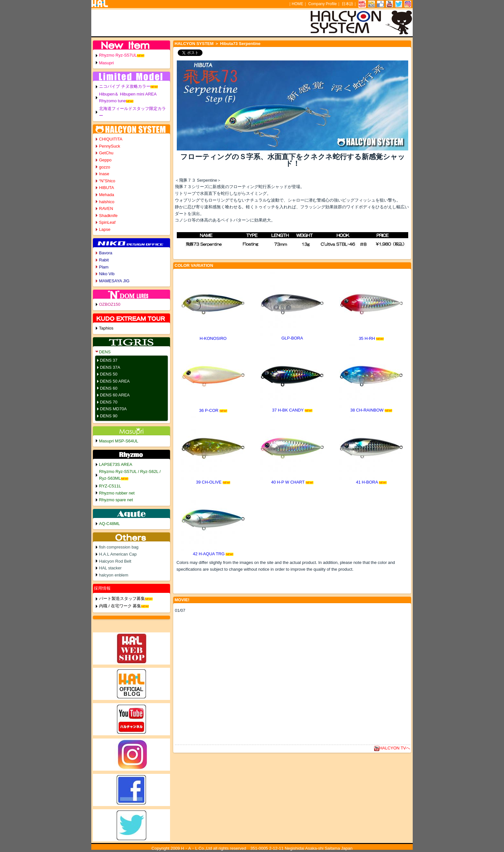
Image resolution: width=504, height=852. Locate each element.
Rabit (104, 260)
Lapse (105, 229)
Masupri (106, 63)
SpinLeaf (107, 222)
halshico (107, 202)
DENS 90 (109, 416)
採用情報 (102, 588)
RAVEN (106, 208)
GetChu (106, 153)
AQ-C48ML (109, 524)
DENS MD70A (113, 409)
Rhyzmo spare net (116, 500)
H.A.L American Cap (118, 554)
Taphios (106, 328)
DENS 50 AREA (115, 381)
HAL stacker (110, 568)
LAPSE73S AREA (116, 464)
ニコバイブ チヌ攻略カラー (125, 86)
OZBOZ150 (110, 304)
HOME (298, 4)
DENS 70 (109, 402)
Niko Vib (107, 274)
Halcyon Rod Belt (115, 561)
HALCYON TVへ (392, 748)
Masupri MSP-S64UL (119, 441)
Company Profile (323, 4)
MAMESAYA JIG (114, 281)
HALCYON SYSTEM (194, 44)
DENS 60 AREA (115, 395)
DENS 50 (109, 374)
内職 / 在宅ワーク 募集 (120, 606)
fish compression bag (119, 547)
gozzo (105, 167)
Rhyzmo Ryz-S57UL (118, 55)
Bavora (106, 253)
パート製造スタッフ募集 (122, 598)
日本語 (347, 4)
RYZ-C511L (110, 486)
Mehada (107, 195)
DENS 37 (109, 360)
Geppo (105, 160)
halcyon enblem (114, 575)
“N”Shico (107, 181)
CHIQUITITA (111, 139)
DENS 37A (110, 367)
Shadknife (108, 216)
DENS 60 (109, 388)
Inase (104, 174)
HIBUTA (107, 188)
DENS (105, 352)
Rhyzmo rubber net (117, 493)
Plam (104, 267)
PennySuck (110, 146)
